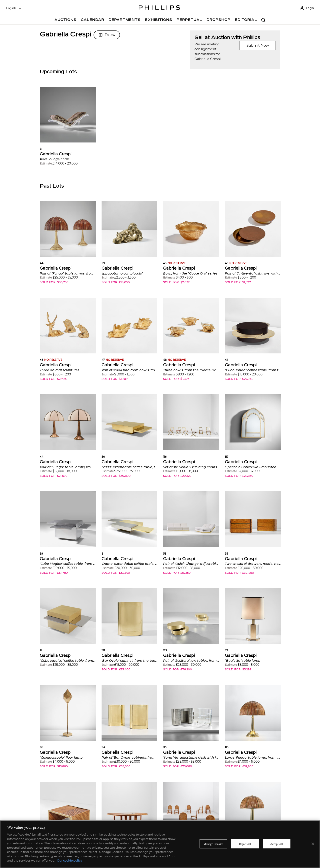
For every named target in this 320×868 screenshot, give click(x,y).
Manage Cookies (214, 844)
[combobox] (14, 8)
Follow (107, 35)
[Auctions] (65, 20)
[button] (68, 129)
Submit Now (258, 45)
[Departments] (125, 20)
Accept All (277, 844)
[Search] (263, 20)
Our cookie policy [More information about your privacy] (69, 860)
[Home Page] (159, 8)
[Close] (313, 844)
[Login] (306, 8)
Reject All (245, 844)
